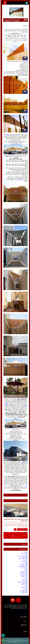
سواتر (23, 73)
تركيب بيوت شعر (23, 575)
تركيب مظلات (23, 614)
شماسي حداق (24, 584)
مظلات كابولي (24, 577)
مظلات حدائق (24, 571)
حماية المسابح (24, 568)
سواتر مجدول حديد (23, 591)
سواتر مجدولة (24, 574)
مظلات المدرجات (23, 565)
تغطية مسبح (24, 583)
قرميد (26, 586)
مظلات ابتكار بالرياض (22, 556)
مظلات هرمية (24, 579)
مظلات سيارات (24, 553)
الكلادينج (25, 569)
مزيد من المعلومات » (22, 529)
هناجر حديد (25, 560)
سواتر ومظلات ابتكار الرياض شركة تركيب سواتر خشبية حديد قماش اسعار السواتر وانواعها (15, 641)
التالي (12, 536)
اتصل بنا (25, 588)
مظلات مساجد (24, 564)
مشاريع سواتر (24, 561)
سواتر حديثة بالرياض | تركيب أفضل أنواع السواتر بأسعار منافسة (15, 520)
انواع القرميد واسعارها (22, 582)
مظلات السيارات (23, 592)
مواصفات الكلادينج (23, 573)
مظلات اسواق (24, 587)
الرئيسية (25, 552)
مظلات (6, 483)
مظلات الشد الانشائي (22, 566)
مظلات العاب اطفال (22, 558)
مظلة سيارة (24, 590)
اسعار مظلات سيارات (19, 180)
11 (15, 536)
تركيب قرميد (24, 581)
